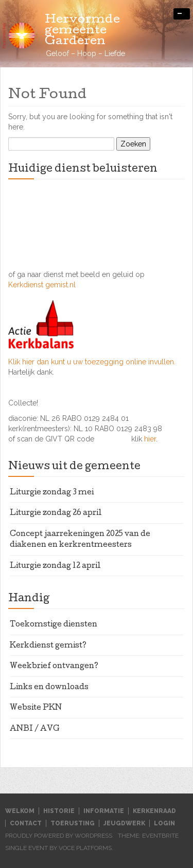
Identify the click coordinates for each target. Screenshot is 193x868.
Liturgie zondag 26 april (56, 513)
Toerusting (73, 823)
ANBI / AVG (35, 729)
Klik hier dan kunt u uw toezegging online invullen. (92, 362)
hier (150, 439)
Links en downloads (49, 688)
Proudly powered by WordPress (59, 836)
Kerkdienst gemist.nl (42, 285)
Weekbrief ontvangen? (54, 667)
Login (164, 823)
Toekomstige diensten (54, 625)
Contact (26, 823)
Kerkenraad (154, 811)
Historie (59, 811)
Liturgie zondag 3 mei (52, 493)
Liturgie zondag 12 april (55, 566)
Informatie (104, 811)
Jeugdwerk (124, 823)
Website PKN (36, 708)
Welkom (20, 811)
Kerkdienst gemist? (48, 646)
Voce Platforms (85, 848)
